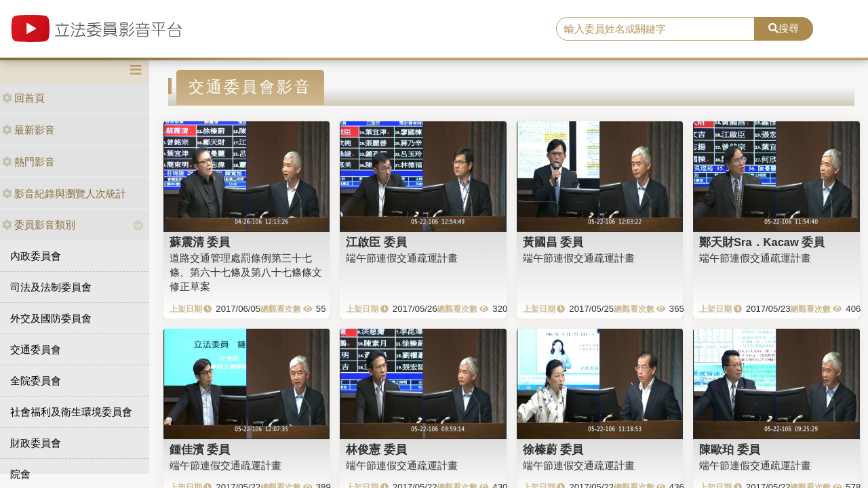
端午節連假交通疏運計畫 (402, 258)
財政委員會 (36, 443)
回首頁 (23, 98)
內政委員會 (36, 256)
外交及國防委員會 (51, 318)
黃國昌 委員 (553, 242)
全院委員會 (36, 381)
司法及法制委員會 (51, 287)
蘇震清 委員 (200, 242)
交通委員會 (36, 349)
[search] (655, 29)
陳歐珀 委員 (730, 449)
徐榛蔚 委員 (553, 449)
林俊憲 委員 (376, 449)
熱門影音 (28, 162)
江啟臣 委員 (376, 242)
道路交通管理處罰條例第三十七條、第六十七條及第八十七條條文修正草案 (246, 272)
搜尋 (784, 28)
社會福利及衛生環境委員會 (71, 412)
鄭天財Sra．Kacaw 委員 (762, 242)
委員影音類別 (39, 225)
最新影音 (28, 130)
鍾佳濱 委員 (200, 449)
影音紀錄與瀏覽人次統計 (64, 194)
